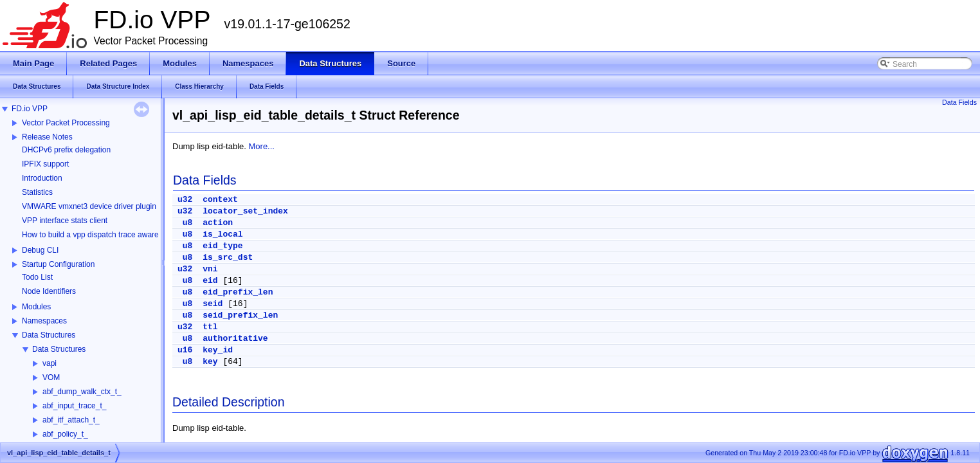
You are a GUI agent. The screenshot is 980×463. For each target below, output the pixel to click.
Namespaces (44, 321)
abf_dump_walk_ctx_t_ (82, 392)
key (210, 362)
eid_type (222, 246)
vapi (50, 363)
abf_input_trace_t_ (74, 406)
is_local (222, 234)
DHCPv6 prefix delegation (66, 150)
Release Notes (47, 137)
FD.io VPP (30, 109)
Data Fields (959, 102)
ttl (210, 327)
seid (213, 304)
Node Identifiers (49, 291)
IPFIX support (45, 164)
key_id (218, 350)
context (220, 200)
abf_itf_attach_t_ (71, 420)
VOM (51, 377)
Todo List (37, 277)
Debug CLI (40, 250)
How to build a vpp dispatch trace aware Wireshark (109, 235)
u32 (185, 200)
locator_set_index (245, 211)
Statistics (37, 192)
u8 (188, 223)
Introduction (42, 178)
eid (210, 281)
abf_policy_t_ (65, 434)
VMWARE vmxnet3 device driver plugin (89, 206)
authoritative (235, 339)
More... (262, 146)
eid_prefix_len (238, 292)
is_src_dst (228, 258)
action (218, 223)
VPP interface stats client (65, 221)
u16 (185, 350)
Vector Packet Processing (66, 123)
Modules (36, 307)
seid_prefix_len (240, 315)
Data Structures (49, 335)
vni (210, 269)
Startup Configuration (58, 264)
